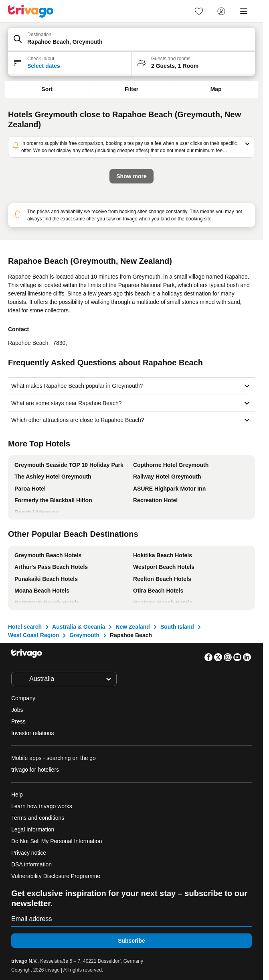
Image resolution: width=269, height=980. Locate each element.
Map (216, 89)
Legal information (33, 829)
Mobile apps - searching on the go (54, 758)
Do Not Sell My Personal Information (57, 841)
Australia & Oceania (79, 627)
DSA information (31, 864)
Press (18, 721)
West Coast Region (33, 635)
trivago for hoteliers (35, 770)
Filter (131, 89)
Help (17, 795)
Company (23, 698)
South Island (177, 627)
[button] (131, 40)
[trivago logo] (31, 11)
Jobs (17, 710)
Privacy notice (29, 853)
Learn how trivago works (42, 806)
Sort (47, 89)
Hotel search (25, 627)
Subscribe (131, 941)
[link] (199, 11)
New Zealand (133, 627)
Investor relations (33, 733)
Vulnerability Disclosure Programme (56, 876)
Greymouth (84, 635)
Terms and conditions (38, 818)
